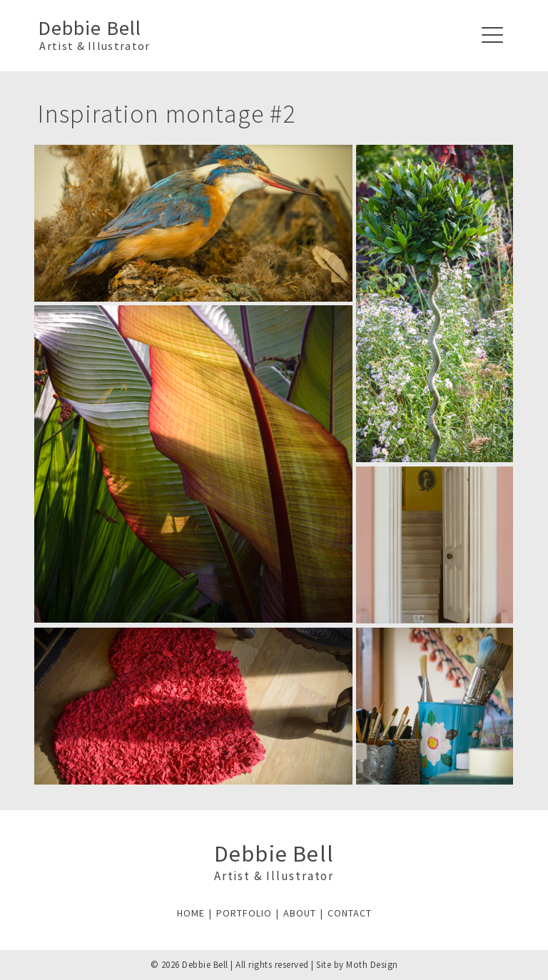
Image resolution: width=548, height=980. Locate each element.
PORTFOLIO (244, 913)
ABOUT (300, 913)
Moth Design (372, 965)
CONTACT (350, 913)
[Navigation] (492, 36)
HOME (191, 913)
